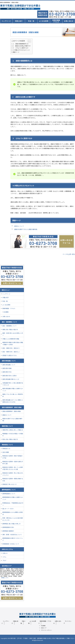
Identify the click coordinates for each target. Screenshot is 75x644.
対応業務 (6, 312)
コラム (4, 557)
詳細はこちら (5, 578)
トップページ (6, 21)
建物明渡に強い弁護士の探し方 (11, 524)
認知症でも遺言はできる (9, 355)
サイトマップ (67, 622)
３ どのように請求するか (21, 48)
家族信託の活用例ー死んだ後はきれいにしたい (13, 474)
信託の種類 (6, 452)
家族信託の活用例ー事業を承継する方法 (13, 480)
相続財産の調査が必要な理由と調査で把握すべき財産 (13, 343)
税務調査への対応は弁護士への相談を (13, 435)
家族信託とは (6, 449)
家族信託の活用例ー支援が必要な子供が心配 (13, 463)
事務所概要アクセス (56, 21)
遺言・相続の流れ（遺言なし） (11, 352)
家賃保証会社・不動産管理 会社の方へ (13, 504)
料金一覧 (31, 21)
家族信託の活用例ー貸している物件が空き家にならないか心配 (13, 468)
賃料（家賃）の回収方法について (12, 535)
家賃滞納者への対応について (11, 544)
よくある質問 (44, 21)
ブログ (4, 560)
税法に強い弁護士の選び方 (10, 439)
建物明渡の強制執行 (8, 531)
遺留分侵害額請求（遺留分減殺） (12, 411)
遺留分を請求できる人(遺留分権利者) (12, 420)
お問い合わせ (69, 21)
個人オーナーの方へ (8, 509)
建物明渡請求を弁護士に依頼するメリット (13, 498)
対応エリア (44, 628)
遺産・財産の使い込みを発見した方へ (13, 334)
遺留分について (19, 226)
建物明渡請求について (9, 494)
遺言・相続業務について (9, 326)
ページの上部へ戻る (69, 254)
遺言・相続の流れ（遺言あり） (11, 348)
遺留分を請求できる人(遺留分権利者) (26, 229)
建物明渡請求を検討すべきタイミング (13, 539)
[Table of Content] (29, 41)
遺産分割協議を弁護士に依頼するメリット (13, 389)
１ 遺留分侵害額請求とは (21, 44)
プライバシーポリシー (46, 630)
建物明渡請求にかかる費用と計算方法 (13, 513)
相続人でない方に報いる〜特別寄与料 (13, 395)
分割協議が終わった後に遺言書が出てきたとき (13, 384)
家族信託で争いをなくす (9, 484)
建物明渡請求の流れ (8, 527)
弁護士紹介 (19, 21)
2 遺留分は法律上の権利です (22, 46)
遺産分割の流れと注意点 (9, 376)
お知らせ (5, 553)
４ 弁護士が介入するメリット (21, 50)
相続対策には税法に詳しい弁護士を (13, 430)
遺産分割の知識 (7, 368)
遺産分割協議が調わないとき (11, 379)
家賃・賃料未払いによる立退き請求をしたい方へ (13, 519)
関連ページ (16, 52)
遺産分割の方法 (7, 372)
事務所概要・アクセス (9, 308)
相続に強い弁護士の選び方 (10, 329)
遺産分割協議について (9, 365)
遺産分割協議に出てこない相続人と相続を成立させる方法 (13, 401)
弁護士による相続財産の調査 (11, 339)
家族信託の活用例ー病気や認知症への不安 (13, 457)
